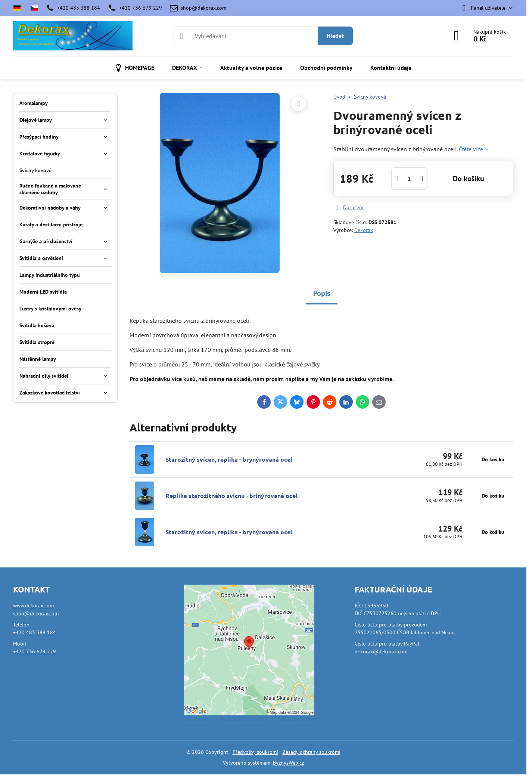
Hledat (335, 36)
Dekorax (364, 230)
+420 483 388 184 (35, 632)
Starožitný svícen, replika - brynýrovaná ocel (229, 459)
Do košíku (469, 179)
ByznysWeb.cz (288, 763)
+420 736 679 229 (35, 651)
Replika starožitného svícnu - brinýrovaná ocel (231, 496)
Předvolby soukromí (255, 752)
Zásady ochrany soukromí (312, 752)
